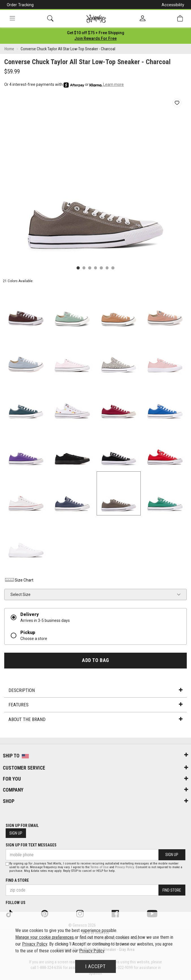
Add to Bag (95, 660)
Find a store (17, 880)
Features (95, 705)
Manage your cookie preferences (45, 937)
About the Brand (95, 719)
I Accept (95, 966)
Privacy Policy (124, 867)
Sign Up (16, 833)
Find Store (172, 890)
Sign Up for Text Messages (31, 845)
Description (95, 690)
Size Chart (19, 580)
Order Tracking (20, 5)
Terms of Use (99, 867)
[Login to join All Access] (96, 33)
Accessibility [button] (173, 5)
